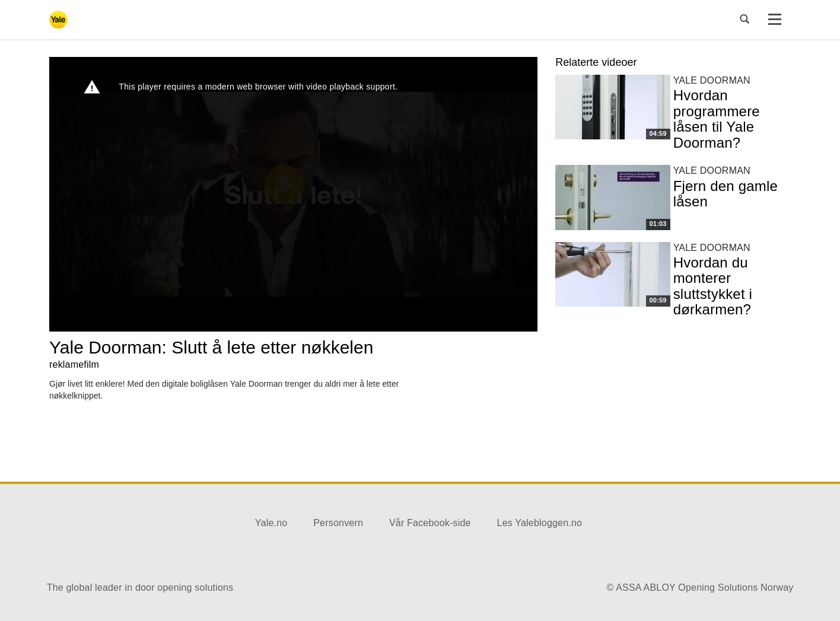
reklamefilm (74, 364)
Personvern (338, 523)
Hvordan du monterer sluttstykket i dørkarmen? (713, 286)
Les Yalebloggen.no (540, 523)
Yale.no (271, 523)
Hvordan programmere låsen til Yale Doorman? (717, 119)
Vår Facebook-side (430, 523)
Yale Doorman (712, 80)
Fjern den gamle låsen (726, 194)
